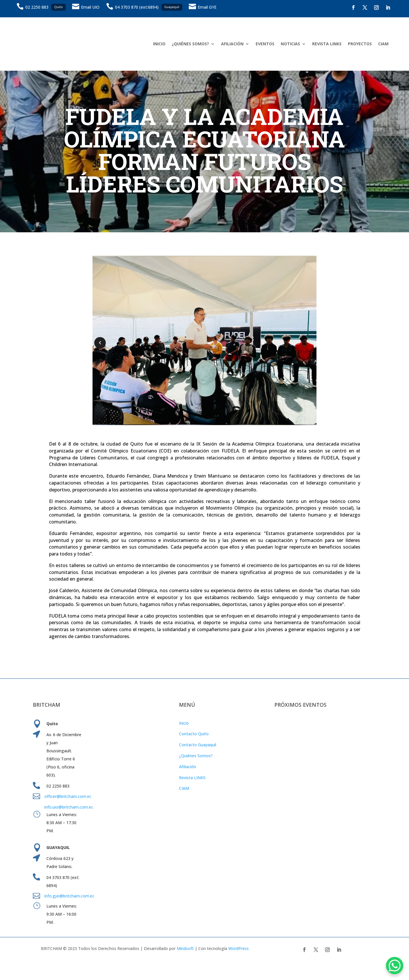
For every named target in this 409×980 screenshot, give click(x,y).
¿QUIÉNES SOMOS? (190, 44)
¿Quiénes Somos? (196, 756)
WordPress (239, 948)
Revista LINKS (192, 778)
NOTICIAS (290, 44)
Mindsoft (185, 948)
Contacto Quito (194, 734)
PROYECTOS (360, 44)
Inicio (184, 723)
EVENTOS (265, 44)
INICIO (159, 44)
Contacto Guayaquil (198, 745)
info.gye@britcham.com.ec (70, 896)
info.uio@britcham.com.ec (69, 807)
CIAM (383, 44)
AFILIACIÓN (232, 44)
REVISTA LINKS (327, 44)
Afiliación (187, 767)
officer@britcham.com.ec (68, 796)
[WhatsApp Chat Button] (395, 966)
